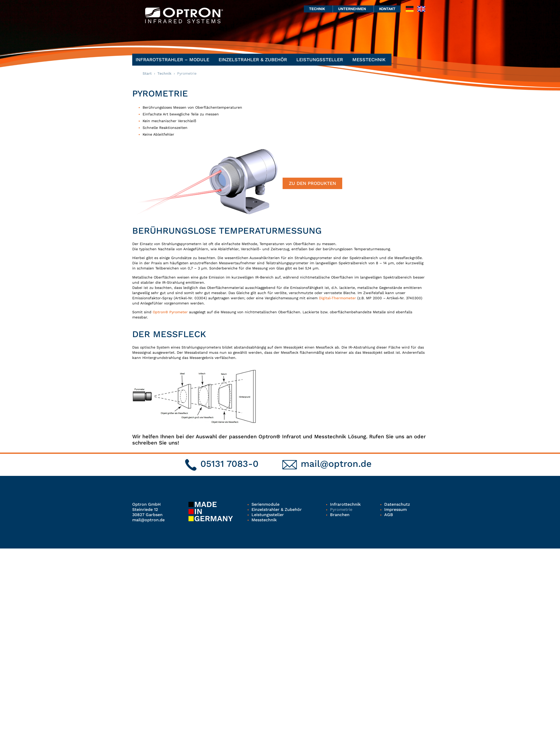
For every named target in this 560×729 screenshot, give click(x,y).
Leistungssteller (321, 60)
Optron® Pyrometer (171, 312)
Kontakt (387, 9)
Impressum (395, 509)
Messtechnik (370, 60)
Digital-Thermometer (337, 298)
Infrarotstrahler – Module (174, 60)
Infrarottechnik (345, 504)
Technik (318, 9)
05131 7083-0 (229, 464)
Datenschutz (397, 504)
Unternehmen (353, 9)
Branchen (340, 515)
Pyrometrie (341, 509)
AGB (389, 515)
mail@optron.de (336, 464)
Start (147, 73)
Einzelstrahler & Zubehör (254, 60)
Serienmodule (265, 504)
